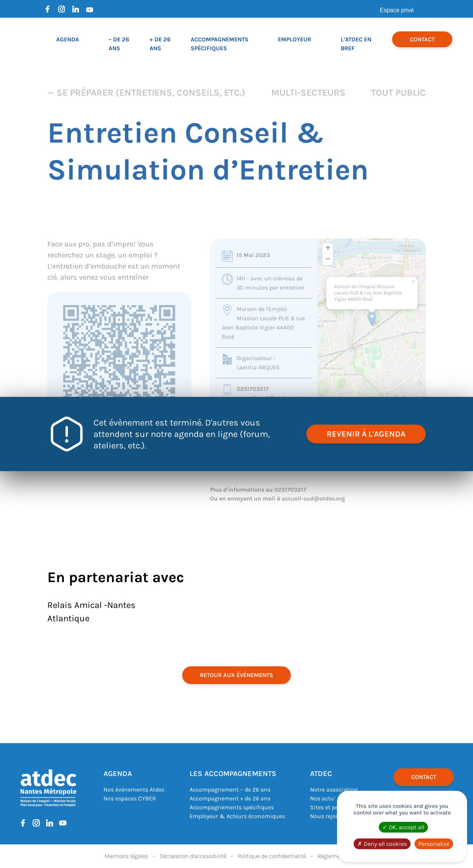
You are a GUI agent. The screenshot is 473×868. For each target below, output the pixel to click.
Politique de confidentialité (272, 856)
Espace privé (397, 10)
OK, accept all (403, 827)
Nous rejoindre (330, 816)
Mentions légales (126, 856)
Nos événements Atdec (134, 790)
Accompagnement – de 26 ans (230, 790)
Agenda (68, 39)
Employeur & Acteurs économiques (237, 816)
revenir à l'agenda (366, 434)
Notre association (334, 790)
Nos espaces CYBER (130, 798)
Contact (422, 39)
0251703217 (253, 389)
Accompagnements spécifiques (232, 807)
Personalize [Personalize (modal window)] (434, 844)
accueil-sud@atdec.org (313, 498)
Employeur (295, 39)
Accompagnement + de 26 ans (230, 798)
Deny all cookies (382, 844)
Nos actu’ (323, 798)
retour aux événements (236, 675)
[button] (372, 319)
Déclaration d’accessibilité (193, 856)
